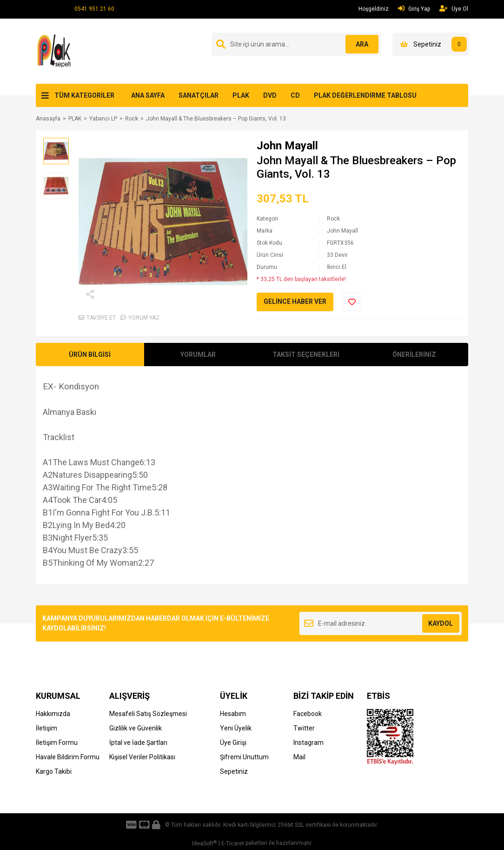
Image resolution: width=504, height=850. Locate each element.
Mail (299, 757)
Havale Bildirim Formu (68, 757)
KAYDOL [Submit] (441, 623)
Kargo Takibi (54, 771)
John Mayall (287, 146)
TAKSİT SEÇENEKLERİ (306, 355)
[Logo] (56, 51)
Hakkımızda (53, 714)
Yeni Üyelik (236, 728)
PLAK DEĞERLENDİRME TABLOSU (365, 95)
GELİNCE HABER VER (295, 301)
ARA (360, 44)
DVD (270, 95)
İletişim (46, 728)
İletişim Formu (57, 743)
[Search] (296, 44)
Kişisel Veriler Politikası (142, 757)
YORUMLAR (198, 355)
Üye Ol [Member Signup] (454, 9)
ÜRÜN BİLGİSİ (90, 355)
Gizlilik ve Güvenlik (136, 728)
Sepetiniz (234, 771)
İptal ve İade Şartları (138, 743)
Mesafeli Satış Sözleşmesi (148, 714)
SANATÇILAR (199, 95)
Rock (333, 219)
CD (295, 95)
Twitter (304, 728)
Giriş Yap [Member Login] (414, 9)
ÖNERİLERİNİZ (414, 355)
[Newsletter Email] (381, 623)
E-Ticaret (233, 843)
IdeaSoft (204, 843)
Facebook (308, 714)
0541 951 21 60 (94, 9)
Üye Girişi (233, 743)
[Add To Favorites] (352, 302)
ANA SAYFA (148, 95)
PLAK (241, 95)
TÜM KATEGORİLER (84, 95)
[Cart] (431, 44)
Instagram (308, 743)
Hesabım (233, 714)
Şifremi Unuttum (244, 757)
